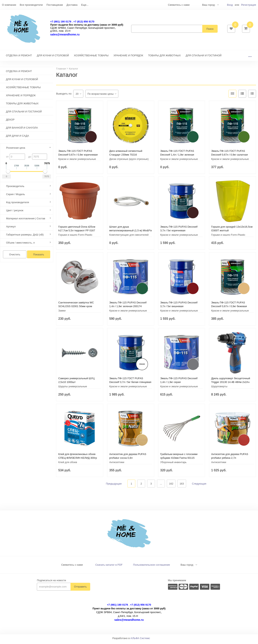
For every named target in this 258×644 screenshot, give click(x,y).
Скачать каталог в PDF (109, 567)
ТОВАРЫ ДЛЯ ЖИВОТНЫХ (164, 57)
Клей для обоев (68, 464)
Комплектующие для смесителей (129, 237)
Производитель (15, 188)
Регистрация (249, 5)
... (250, 57)
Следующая (199, 486)
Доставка (72, 5)
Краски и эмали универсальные (77, 161)
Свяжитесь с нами (72, 567)
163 (182, 486)
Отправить (80, 589)
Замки (62, 313)
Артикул (11, 228)
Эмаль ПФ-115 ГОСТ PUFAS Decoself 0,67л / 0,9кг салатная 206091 (229, 157)
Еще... (85, 5)
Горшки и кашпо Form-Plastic (75, 237)
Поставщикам (55, 5)
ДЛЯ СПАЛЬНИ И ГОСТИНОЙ (204, 57)
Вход (230, 5)
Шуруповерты (219, 388)
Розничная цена (16, 150)
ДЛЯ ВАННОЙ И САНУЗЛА (22, 130)
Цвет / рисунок (15, 212)
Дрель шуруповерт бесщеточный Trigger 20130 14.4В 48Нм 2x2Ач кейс (231, 384)
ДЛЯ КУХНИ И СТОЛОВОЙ (53, 57)
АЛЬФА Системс (140, 640)
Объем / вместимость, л (20, 245)
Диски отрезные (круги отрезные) (129, 161)
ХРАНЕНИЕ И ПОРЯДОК (128, 57)
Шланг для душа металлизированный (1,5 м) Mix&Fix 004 (131, 232)
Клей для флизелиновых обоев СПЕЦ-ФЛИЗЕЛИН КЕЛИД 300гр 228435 (78, 460)
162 (171, 486)
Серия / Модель (16, 196)
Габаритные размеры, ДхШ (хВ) (25, 237)
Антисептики (117, 464)
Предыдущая (114, 486)
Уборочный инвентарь (174, 464)
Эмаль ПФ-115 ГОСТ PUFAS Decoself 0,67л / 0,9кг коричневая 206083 (78, 157)
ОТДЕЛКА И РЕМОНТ (19, 57)
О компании (9, 5)
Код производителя (18, 204)
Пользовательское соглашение (152, 567)
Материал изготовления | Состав (26, 220)
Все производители (31, 5)
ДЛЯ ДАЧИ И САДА (17, 138)
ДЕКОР (10, 122)
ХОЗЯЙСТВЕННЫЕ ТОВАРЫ (91, 57)
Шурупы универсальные (73, 388)
